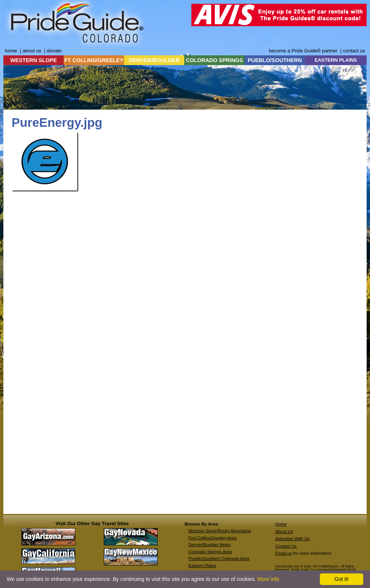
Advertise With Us (292, 539)
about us (32, 51)
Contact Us (286, 546)
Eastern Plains (202, 566)
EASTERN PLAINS (336, 60)
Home (281, 524)
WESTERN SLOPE (34, 60)
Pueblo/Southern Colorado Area (219, 558)
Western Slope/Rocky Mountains (220, 531)
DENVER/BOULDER (154, 60)
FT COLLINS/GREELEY (94, 60)
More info (268, 579)
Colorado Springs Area (210, 552)
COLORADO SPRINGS (214, 60)
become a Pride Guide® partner (303, 51)
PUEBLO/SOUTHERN (275, 60)
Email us (283, 553)
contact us (354, 51)
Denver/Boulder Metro (210, 545)
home (11, 51)
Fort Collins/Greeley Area (213, 538)
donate (54, 51)
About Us (284, 532)
